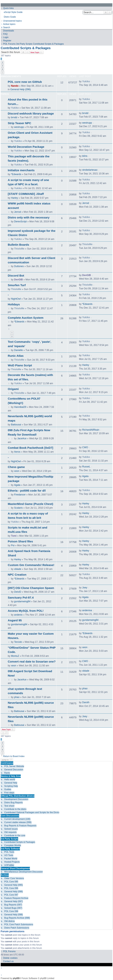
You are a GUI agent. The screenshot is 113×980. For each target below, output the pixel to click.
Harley (14, 198)
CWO (85, 447)
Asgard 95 (15, 620)
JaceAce (22, 438)
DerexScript (20, 221)
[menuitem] (56, 12)
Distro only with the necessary (29, 217)
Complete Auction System (26, 318)
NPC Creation (17, 575)
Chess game (16, 467)
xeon (17, 471)
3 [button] (2, 66)
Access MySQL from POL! (26, 611)
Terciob (18, 642)
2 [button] (2, 62)
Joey (85, 588)
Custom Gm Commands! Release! (31, 565)
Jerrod (17, 212)
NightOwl (16, 299)
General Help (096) (21, 89)
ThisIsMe (19, 249)
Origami (13, 389)
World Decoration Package (26, 147)
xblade (18, 569)
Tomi (14, 536)
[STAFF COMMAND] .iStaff (26, 194)
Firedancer (20, 495)
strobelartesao (90, 170)
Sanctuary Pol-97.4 (21, 598)
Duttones (19, 266)
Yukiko (86, 81)
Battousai (16, 425)
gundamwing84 (22, 601)
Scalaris (18, 508)
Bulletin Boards (18, 245)
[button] (2, 73)
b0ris (85, 156)
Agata (17, 485)
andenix (18, 615)
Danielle (18, 350)
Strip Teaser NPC (19, 123)
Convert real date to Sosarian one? (32, 662)
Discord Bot (16, 276)
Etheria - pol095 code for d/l (27, 491)
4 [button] (2, 69)
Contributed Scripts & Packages (26, 48)
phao (17, 697)
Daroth (86, 702)
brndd (14, 117)
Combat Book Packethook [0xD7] (30, 448)
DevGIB (18, 280)
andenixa (87, 610)
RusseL (86, 467)
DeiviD (18, 592)
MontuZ (15, 656)
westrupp (19, 127)
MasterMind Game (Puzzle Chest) (30, 504)
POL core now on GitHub (25, 82)
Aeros (17, 452)
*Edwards (16, 174)
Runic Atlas (16, 356)
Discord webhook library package (31, 113)
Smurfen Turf (17, 285)
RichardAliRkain (91, 430)
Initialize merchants (21, 170)
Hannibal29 (20, 407)
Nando (15, 86)
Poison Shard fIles (20, 541)
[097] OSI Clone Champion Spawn (31, 588)
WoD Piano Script (20, 365)
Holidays (14, 304)
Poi (13, 545)
